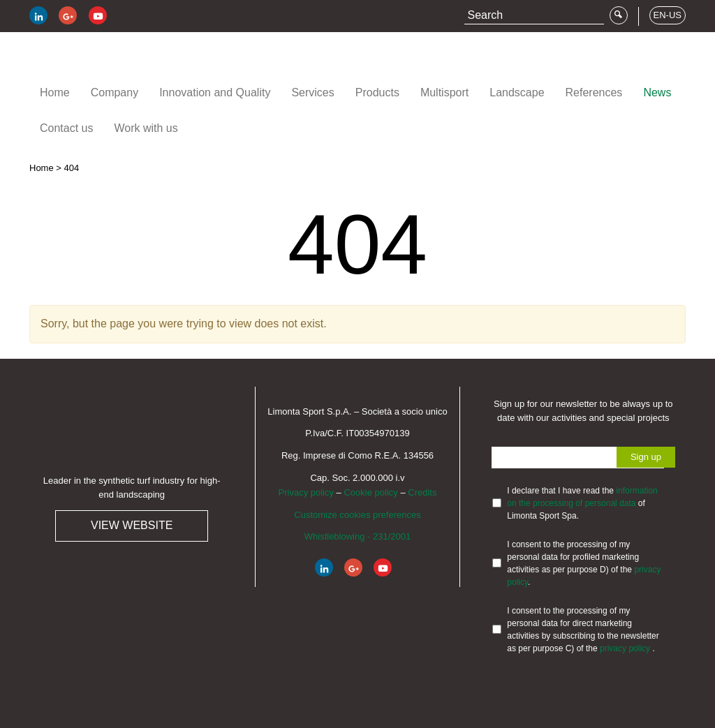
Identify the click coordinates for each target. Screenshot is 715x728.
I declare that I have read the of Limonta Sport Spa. (582, 503)
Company (115, 92)
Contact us (66, 128)
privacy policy (626, 648)
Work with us (146, 128)
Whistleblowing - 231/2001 (357, 536)
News (657, 92)
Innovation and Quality (215, 92)
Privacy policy (306, 492)
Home (55, 92)
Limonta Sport (113, 62)
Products (377, 92)
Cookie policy (370, 492)
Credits (422, 492)
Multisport (444, 92)
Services (312, 92)
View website (132, 525)
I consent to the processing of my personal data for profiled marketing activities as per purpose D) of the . (584, 563)
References (594, 92)
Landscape (517, 92)
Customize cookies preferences (357, 515)
